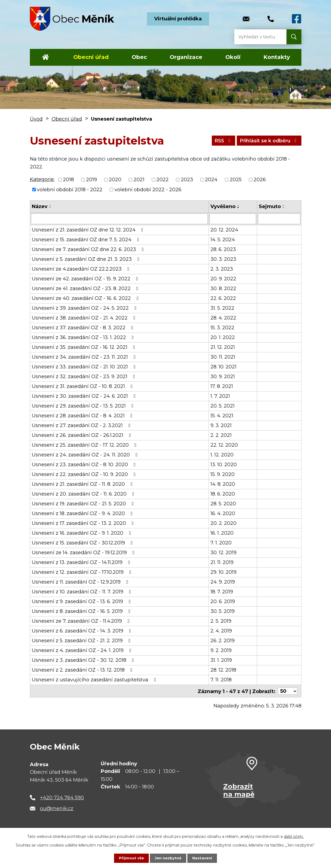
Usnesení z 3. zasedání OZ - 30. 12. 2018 (84, 660)
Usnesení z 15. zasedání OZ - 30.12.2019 (83, 543)
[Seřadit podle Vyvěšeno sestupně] (238, 208)
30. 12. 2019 (223, 552)
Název (40, 206)
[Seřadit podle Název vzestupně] (51, 205)
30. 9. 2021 (223, 376)
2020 (115, 180)
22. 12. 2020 (224, 445)
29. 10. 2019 (223, 572)
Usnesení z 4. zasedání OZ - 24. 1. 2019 (83, 650)
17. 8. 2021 (222, 386)
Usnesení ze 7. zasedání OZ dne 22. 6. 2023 (89, 249)
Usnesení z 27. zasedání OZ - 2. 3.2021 (82, 425)
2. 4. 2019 (221, 631)
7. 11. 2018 (221, 679)
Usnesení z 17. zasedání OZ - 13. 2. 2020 (84, 523)
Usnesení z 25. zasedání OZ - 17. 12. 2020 (85, 445)
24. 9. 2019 (223, 582)
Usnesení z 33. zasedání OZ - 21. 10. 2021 (85, 366)
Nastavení (203, 858)
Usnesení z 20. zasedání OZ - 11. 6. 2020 (84, 494)
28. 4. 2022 (223, 318)
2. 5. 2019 (221, 621)
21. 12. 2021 (223, 347)
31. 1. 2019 (221, 660)
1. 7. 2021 (220, 396)
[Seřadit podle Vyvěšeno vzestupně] (238, 205)
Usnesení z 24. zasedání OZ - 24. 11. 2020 (86, 455)
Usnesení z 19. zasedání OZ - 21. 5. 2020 (84, 503)
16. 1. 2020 (222, 533)
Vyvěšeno (223, 206)
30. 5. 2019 (223, 611)
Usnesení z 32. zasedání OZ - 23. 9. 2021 (85, 376)
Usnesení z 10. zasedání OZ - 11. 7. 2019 (83, 591)
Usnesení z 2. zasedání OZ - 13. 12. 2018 (83, 670)
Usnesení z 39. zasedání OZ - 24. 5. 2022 (85, 308)
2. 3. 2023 (222, 269)
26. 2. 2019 (223, 640)
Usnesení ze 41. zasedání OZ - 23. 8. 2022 (86, 288)
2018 (68, 180)
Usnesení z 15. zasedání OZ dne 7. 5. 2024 (87, 239)
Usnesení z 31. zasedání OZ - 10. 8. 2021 (83, 386)
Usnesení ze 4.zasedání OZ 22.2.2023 (82, 269)
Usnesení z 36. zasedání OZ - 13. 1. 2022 (84, 337)
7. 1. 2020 (221, 543)
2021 (139, 180)
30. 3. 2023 (223, 259)
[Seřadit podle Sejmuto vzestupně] (284, 205)
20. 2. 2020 (223, 523)
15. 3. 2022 (222, 327)
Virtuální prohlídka (178, 19)
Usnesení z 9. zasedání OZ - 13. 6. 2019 (82, 601)
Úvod (46, 57)
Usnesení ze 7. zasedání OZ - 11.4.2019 (82, 621)
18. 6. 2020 (223, 494)
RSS (219, 140)
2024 (211, 180)
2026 (260, 180)
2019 (92, 180)
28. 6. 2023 (223, 249)
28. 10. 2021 (223, 366)
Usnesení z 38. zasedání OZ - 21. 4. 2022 (85, 318)
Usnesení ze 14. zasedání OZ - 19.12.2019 (84, 552)
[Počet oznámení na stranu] (288, 691)
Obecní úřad (91, 57)
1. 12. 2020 (222, 455)
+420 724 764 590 (62, 797)
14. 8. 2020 (223, 484)
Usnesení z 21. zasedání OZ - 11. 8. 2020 (83, 484)
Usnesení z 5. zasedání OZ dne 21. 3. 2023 (87, 259)
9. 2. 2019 (221, 650)
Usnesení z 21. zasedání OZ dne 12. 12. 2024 (89, 230)
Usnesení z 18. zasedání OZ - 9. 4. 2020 (83, 513)
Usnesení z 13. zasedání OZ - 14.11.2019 (82, 562)
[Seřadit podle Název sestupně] (51, 208)
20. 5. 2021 (223, 406)
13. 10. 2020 (224, 464)
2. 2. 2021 (221, 435)
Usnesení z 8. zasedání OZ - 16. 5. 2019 (82, 611)
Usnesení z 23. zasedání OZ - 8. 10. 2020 (85, 464)
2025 (236, 180)
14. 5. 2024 (223, 239)
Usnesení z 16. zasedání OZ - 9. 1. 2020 (83, 533)
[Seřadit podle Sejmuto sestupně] (284, 208)
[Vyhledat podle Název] (119, 219)
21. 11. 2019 (222, 562)
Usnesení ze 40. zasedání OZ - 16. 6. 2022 (86, 298)
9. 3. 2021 (221, 425)
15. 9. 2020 (223, 474)
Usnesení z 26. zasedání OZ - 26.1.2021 (83, 435)
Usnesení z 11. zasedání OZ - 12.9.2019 (81, 582)
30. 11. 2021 (223, 357)
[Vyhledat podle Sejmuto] (279, 219)
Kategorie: (42, 179)
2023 (187, 180)
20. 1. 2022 (223, 337)
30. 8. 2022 (223, 288)
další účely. (294, 836)
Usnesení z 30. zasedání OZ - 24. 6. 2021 (85, 396)
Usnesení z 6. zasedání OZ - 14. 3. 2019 (83, 631)
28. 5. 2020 (223, 503)
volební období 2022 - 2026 (148, 189)
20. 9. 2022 (223, 278)
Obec (139, 57)
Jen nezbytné (168, 858)
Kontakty (277, 57)
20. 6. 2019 (223, 601)
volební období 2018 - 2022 (70, 189)
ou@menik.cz (57, 808)
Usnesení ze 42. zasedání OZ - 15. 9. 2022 (86, 278)
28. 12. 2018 (223, 670)
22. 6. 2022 (223, 298)
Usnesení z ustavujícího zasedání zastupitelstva (95, 679)
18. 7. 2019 (222, 591)
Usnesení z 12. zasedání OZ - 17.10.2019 (83, 572)
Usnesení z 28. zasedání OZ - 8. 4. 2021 (83, 415)
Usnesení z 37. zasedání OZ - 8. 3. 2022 (84, 327)
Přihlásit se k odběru (267, 140)
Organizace (186, 57)
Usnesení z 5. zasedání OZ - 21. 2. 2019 (82, 640)
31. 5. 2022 (222, 308)
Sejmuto (270, 206)
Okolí (233, 57)
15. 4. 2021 (222, 415)
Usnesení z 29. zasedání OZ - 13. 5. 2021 (84, 406)
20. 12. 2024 (224, 230)
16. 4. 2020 (223, 513)
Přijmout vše (130, 858)
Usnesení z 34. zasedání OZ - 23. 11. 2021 (85, 357)
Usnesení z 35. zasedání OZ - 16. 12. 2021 (85, 347)
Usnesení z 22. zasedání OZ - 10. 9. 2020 (85, 474)
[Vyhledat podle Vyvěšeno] (233, 219)
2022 (163, 180)
